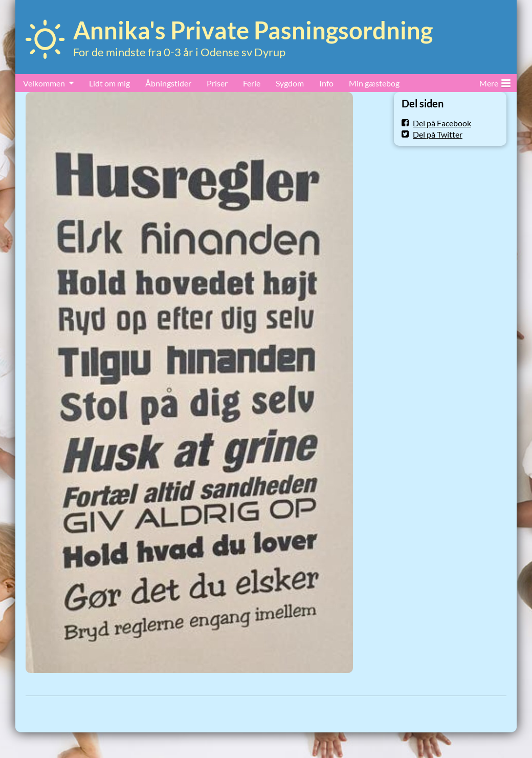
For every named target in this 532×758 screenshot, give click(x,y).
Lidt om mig (109, 83)
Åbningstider (168, 83)
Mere (495, 81)
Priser (217, 83)
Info (326, 83)
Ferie (252, 83)
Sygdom (290, 83)
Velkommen (44, 83)
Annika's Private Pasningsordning (253, 30)
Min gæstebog (374, 83)
